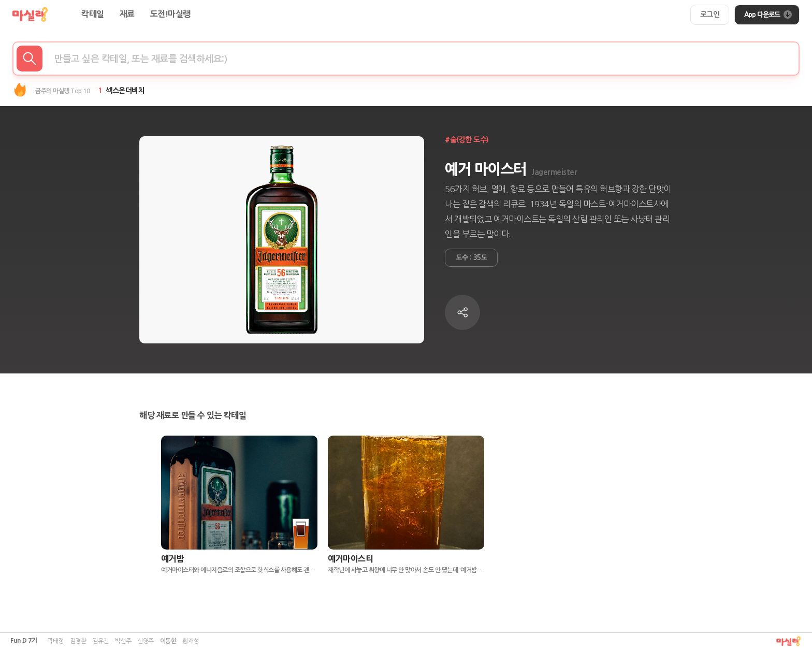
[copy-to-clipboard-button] (462, 312)
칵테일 (93, 14)
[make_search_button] (30, 59)
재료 (127, 14)
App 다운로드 (768, 15)
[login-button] (710, 15)
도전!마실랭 (170, 14)
